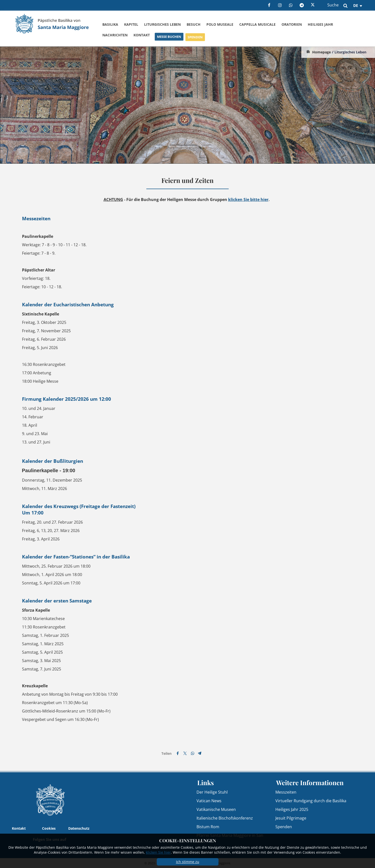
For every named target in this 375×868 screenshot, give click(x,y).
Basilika (110, 24)
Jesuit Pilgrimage (291, 818)
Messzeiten (286, 792)
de (356, 5)
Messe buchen (169, 39)
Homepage (321, 52)
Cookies (49, 828)
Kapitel (131, 24)
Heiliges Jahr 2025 (292, 809)
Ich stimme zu (188, 862)
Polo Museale (220, 24)
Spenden (195, 41)
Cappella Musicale (257, 24)
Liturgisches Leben (162, 24)
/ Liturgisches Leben (349, 52)
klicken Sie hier (158, 852)
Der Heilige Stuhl (212, 792)
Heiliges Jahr (320, 25)
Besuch (194, 24)
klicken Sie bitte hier (248, 200)
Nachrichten (115, 36)
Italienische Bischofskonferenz (225, 818)
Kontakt (142, 37)
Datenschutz (79, 828)
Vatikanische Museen (216, 809)
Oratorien (292, 25)
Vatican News (209, 801)
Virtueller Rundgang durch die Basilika (311, 801)
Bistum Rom (208, 827)
